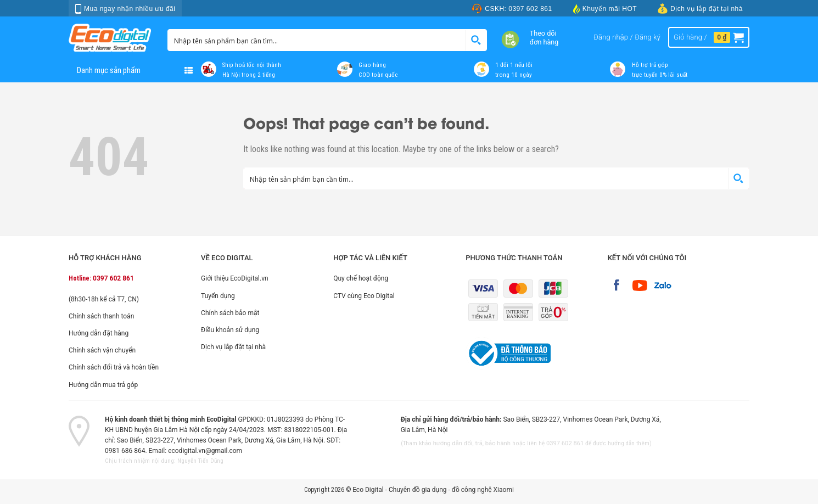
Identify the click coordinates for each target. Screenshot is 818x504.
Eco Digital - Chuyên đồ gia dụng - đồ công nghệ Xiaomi (433, 490)
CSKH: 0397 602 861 (512, 9)
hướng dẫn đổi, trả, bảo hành (472, 443)
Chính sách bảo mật (230, 313)
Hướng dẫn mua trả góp (103, 385)
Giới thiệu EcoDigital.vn (235, 278)
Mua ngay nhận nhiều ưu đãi (125, 9)
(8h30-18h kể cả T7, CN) (104, 299)
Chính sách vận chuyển (102, 350)
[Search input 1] (317, 40)
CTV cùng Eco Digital (364, 296)
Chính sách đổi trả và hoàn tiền (114, 367)
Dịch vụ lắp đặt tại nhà (700, 9)
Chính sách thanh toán (101, 316)
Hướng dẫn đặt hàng (99, 333)
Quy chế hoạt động (361, 278)
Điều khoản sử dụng (230, 330)
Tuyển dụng (218, 296)
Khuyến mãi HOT (605, 9)
